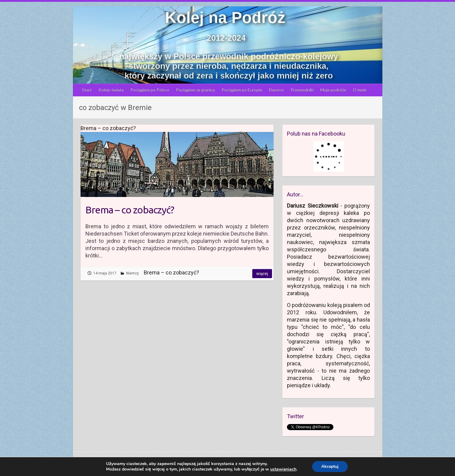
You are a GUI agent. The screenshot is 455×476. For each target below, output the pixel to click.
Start (87, 90)
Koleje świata (111, 90)
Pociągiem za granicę (195, 90)
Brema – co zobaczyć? (130, 210)
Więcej (262, 274)
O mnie (360, 90)
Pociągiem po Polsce (150, 90)
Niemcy (133, 273)
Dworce (276, 90)
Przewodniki (302, 90)
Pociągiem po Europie (242, 90)
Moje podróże (333, 90)
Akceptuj (330, 466)
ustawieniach (283, 469)
